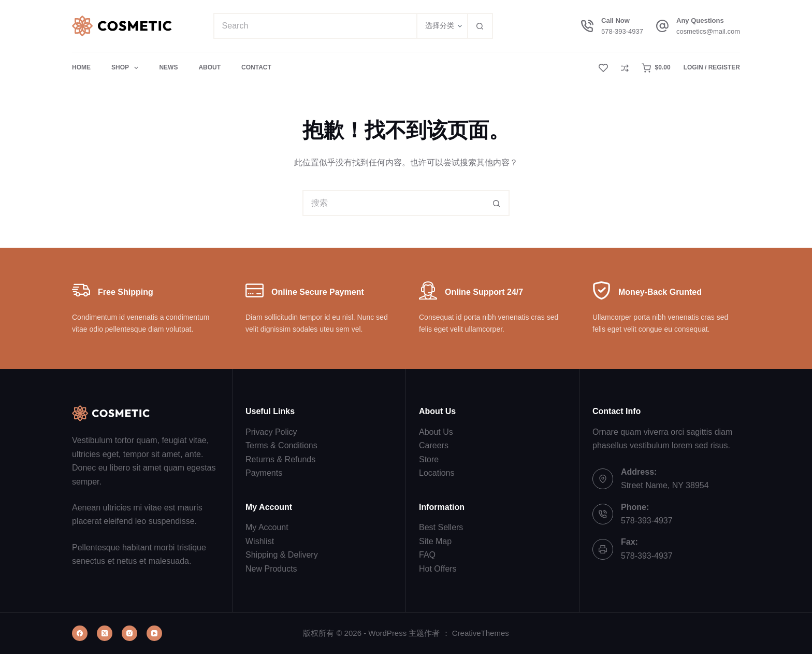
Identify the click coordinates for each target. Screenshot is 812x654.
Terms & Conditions (281, 445)
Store (429, 459)
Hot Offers (438, 569)
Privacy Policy (271, 432)
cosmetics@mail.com (708, 31)
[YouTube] (154, 633)
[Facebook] (80, 633)
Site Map (435, 541)
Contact (256, 67)
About (209, 67)
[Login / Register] (712, 68)
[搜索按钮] (480, 26)
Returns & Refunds (280, 459)
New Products (271, 569)
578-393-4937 (622, 31)
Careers (434, 445)
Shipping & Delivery (282, 555)
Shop (127, 68)
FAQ (427, 555)
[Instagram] (129, 633)
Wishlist (260, 541)
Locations (437, 473)
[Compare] (625, 68)
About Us (436, 432)
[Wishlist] (603, 68)
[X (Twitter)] (105, 633)
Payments (264, 473)
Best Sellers (441, 527)
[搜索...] (315, 26)
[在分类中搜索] (442, 26)
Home (81, 67)
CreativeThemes (481, 633)
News (168, 67)
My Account (267, 527)
